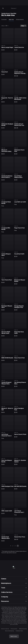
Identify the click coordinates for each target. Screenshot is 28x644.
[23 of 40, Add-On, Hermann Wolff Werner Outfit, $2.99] (8, 325)
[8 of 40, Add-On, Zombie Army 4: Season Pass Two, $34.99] (20, 117)
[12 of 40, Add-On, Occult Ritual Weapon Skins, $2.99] (20, 169)
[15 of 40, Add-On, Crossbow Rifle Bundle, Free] (8, 221)
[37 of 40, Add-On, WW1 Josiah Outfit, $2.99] (8, 503)
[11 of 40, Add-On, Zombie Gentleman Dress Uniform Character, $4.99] (8, 169)
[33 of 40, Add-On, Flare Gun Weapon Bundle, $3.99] (8, 453)
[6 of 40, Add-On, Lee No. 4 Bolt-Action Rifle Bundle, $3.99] (20, 91)
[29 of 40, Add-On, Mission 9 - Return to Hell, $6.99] (8, 401)
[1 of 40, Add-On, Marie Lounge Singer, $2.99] (8, 39)
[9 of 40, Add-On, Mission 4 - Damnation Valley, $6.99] (8, 143)
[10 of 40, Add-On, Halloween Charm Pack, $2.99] (20, 143)
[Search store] (3, 8)
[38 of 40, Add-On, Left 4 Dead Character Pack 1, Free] (20, 504)
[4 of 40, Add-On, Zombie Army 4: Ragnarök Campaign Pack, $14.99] (20, 65)
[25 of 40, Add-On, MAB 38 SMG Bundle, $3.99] (8, 350)
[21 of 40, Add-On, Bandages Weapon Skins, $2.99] (8, 299)
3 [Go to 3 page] (15, 546)
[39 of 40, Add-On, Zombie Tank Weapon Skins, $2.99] (8, 530)
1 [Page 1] (11, 546)
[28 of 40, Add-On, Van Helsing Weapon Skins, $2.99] (20, 375)
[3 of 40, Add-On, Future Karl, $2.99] (8, 64)
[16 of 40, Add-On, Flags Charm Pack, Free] (20, 220)
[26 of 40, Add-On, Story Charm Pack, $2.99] (20, 350)
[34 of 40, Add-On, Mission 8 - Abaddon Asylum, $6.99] (20, 453)
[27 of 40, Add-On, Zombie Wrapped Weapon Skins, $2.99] (8, 375)
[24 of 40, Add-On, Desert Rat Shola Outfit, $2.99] (20, 325)
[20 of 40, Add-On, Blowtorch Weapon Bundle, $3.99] (20, 273)
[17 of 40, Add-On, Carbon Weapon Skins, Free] (8, 247)
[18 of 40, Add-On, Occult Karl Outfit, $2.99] (20, 246)
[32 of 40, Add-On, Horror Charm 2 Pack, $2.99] (20, 426)
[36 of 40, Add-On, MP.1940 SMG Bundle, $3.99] (20, 478)
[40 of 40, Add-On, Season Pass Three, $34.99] (20, 529)
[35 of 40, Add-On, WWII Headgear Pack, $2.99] (8, 478)
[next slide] (18, 546)
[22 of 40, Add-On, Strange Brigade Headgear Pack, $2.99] (20, 299)
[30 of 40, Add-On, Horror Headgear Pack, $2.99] (20, 401)
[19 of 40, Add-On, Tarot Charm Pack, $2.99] (8, 272)
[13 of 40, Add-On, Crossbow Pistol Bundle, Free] (8, 195)
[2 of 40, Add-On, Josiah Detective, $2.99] (20, 39)
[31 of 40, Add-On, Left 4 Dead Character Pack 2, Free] (8, 427)
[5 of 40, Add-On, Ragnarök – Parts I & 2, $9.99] (8, 91)
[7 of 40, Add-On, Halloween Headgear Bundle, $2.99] (8, 117)
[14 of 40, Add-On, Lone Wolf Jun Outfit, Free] (20, 194)
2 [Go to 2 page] (13, 546)
